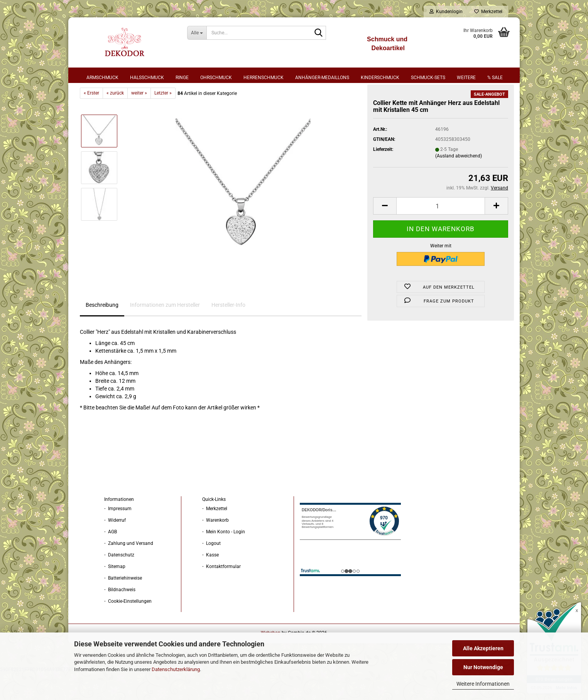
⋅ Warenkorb (215, 547)
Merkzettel (488, 12)
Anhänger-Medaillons (322, 78)
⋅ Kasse (210, 582)
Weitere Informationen (483, 684)
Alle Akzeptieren (483, 648)
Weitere (466, 78)
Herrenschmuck (264, 78)
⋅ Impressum (118, 536)
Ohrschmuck (216, 78)
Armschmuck (102, 78)
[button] (385, 233)
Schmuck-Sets (428, 78)
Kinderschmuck (380, 78)
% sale (495, 78)
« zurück (115, 120)
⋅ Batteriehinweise (123, 605)
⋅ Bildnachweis (120, 617)
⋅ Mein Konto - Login (224, 559)
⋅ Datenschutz (119, 582)
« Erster (91, 120)
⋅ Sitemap (115, 593)
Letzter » (163, 120)
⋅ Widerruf (115, 547)
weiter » (139, 120)
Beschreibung (102, 332)
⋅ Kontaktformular (221, 593)
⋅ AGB (111, 559)
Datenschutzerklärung (176, 669)
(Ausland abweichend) (459, 183)
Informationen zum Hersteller (165, 332)
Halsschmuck (147, 78)
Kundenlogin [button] (446, 12)
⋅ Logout (211, 570)
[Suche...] (197, 33)
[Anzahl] (441, 233)
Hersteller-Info (228, 332)
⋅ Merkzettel (215, 536)
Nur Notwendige (483, 667)
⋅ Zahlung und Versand (129, 570)
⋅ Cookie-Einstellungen (128, 628)
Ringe (182, 78)
